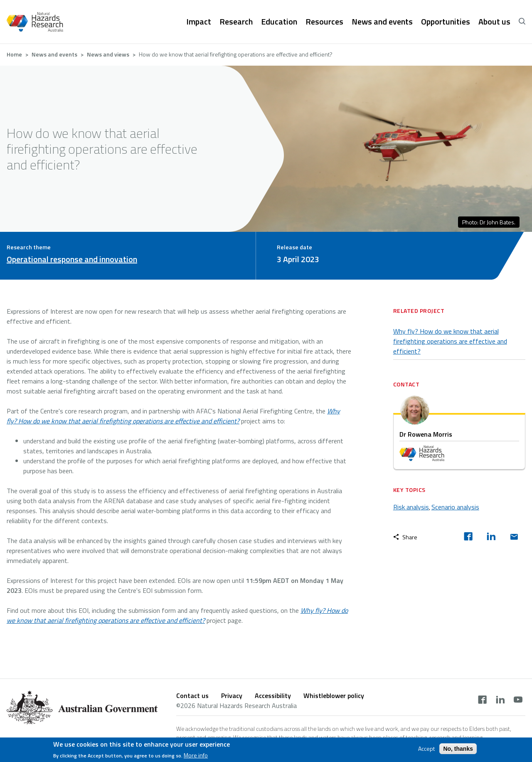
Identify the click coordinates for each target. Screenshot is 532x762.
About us (494, 22)
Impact (199, 22)
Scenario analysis (455, 507)
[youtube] (518, 701)
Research (236, 22)
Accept (426, 750)
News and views (108, 54)
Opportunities (446, 22)
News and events (382, 22)
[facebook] (468, 537)
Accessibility (273, 696)
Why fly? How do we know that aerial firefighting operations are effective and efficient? (450, 341)
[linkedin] (491, 537)
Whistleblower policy (334, 696)
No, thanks (458, 750)
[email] (514, 537)
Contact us (192, 696)
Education (279, 22)
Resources (324, 22)
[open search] (522, 22)
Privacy (232, 696)
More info (196, 756)
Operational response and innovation (72, 259)
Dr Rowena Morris (426, 434)
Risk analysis (411, 507)
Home (14, 54)
